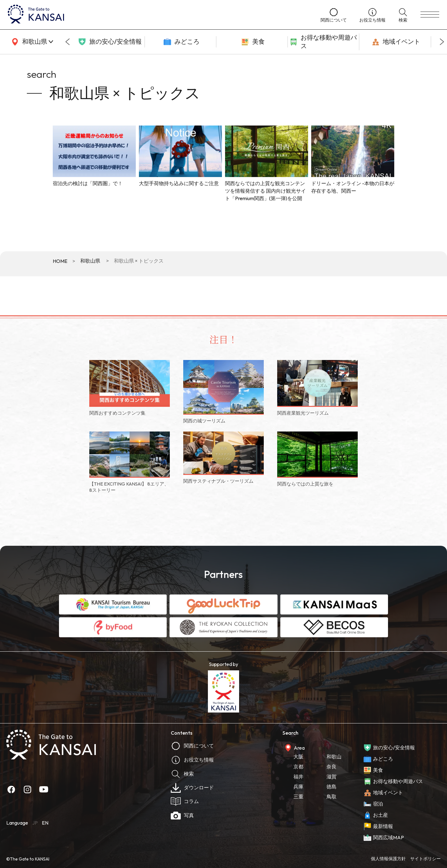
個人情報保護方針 (388, 859)
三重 (298, 796)
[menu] (430, 15)
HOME (60, 261)
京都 (298, 767)
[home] (158, 15)
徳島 (332, 787)
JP (35, 823)
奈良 (332, 767)
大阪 (298, 757)
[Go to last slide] (67, 42)
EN (45, 823)
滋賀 (332, 777)
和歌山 (334, 757)
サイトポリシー (425, 859)
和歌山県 (90, 261)
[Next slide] (442, 42)
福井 (298, 777)
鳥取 (332, 796)
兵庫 (298, 787)
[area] (31, 42)
